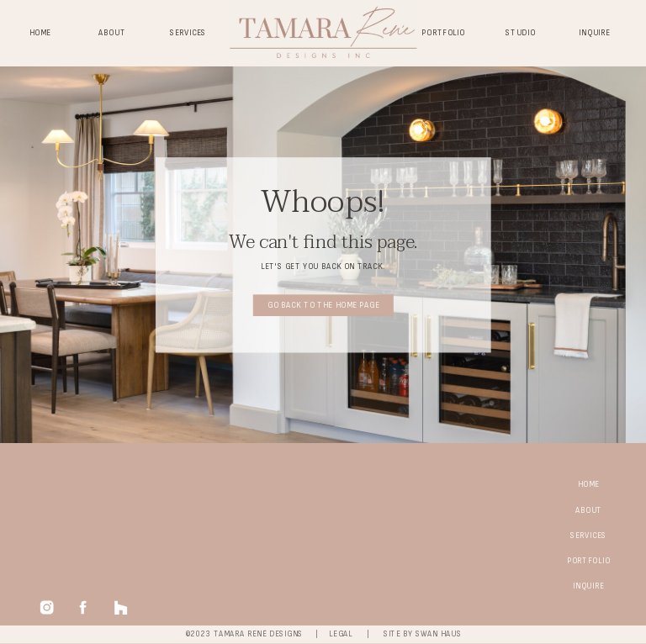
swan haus (439, 634)
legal (341, 634)
